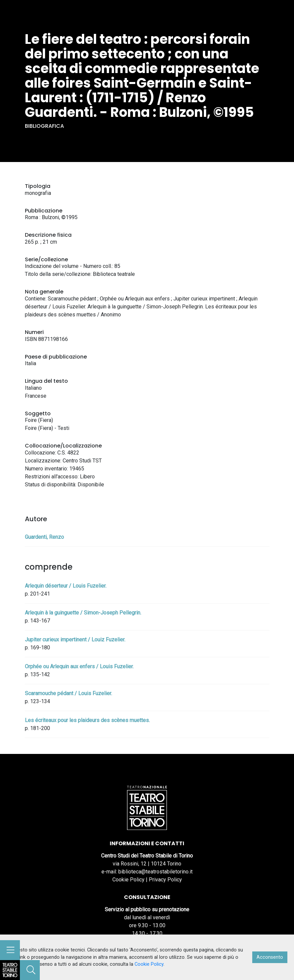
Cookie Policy (128, 880)
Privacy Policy (165, 880)
